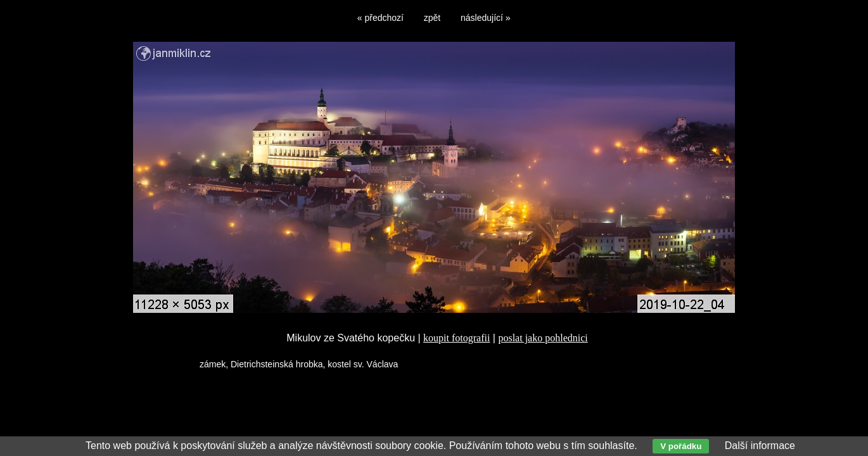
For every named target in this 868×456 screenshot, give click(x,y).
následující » (486, 18)
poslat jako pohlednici (543, 338)
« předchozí (380, 18)
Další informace (760, 446)
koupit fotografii (456, 338)
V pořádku (681, 446)
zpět (432, 18)
